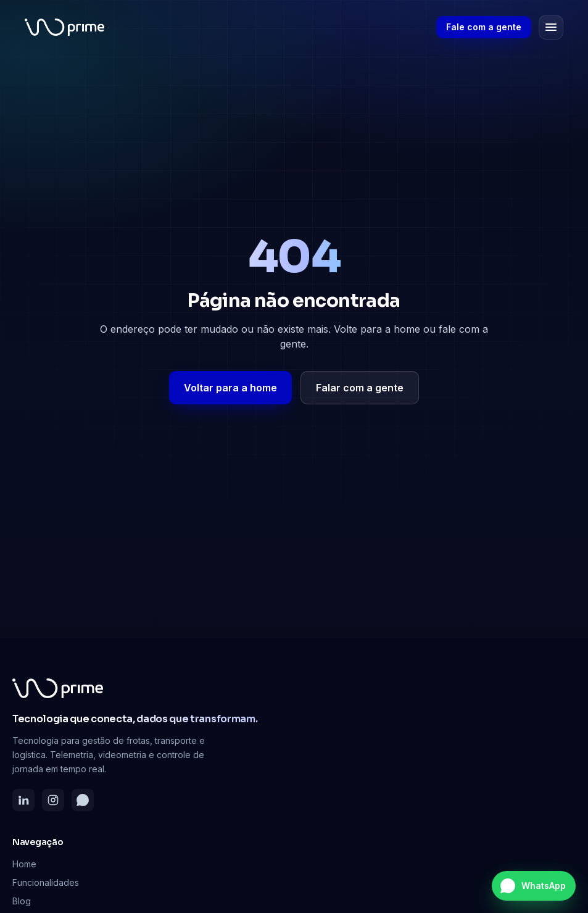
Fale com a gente (484, 27)
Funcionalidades (46, 882)
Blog (22, 901)
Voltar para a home (230, 388)
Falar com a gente (360, 388)
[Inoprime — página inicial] (64, 27)
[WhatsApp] (83, 800)
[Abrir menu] (551, 27)
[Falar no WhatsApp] (534, 886)
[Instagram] (53, 800)
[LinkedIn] (23, 800)
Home (24, 864)
